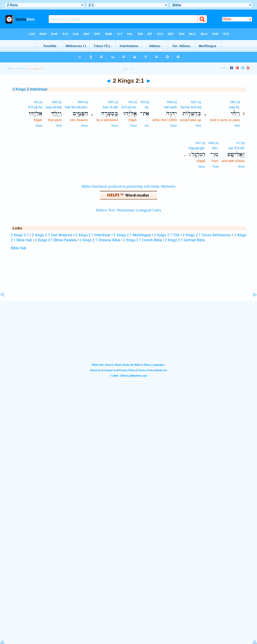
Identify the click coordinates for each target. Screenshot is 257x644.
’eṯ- (147, 107)
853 (143, 102)
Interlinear (22, 69)
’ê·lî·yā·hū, (129, 107)
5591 (111, 102)
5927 (194, 102)
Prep (216, 167)
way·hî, (235, 107)
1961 (233, 102)
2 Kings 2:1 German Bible (185, 240)
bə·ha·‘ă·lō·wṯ (191, 107)
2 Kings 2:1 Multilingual (132, 235)
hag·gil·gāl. (197, 148)
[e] (238, 102)
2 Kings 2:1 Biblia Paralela (56, 240)
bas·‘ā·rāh (111, 107)
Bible (11, 69)
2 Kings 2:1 (20, 235)
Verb (237, 126)
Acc (147, 126)
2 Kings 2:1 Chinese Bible (100, 240)
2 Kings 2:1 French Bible (143, 240)
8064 (81, 102)
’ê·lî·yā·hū (35, 107)
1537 (198, 143)
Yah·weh (170, 107)
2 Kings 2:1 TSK (167, 235)
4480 (211, 143)
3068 (170, 102)
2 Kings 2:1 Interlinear (93, 235)
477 (238, 143)
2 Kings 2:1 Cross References (207, 235)
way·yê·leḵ (54, 107)
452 (131, 102)
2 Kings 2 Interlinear (30, 89)
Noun (174, 126)
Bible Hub (19, 248)
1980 (55, 102)
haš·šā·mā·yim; (76, 107)
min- (215, 148)
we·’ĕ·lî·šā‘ (237, 148)
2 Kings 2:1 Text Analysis (52, 235)
